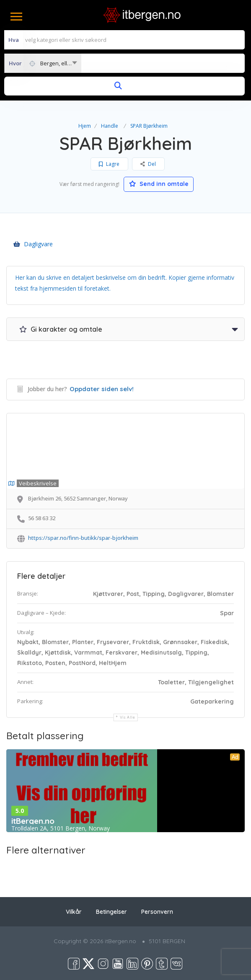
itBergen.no (33, 821)
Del (148, 164)
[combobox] (43, 63)
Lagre (109, 164)
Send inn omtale (159, 184)
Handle (110, 126)
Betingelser (111, 912)
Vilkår (74, 912)
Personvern (157, 912)
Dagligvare (33, 244)
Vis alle (128, 717)
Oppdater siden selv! (102, 389)
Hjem (85, 126)
